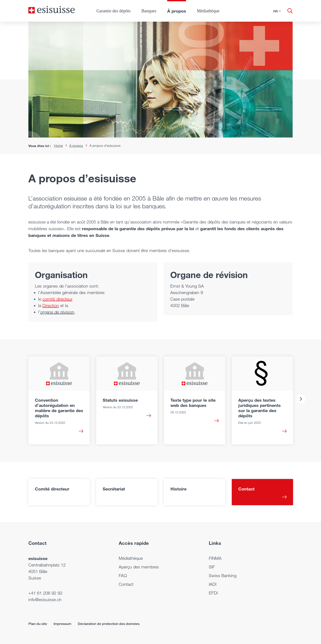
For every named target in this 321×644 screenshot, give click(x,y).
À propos (177, 11)
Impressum (62, 624)
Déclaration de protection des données (109, 624)
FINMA (215, 558)
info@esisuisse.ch (45, 600)
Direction (51, 306)
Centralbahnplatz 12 (47, 565)
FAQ (123, 576)
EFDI (213, 593)
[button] (277, 11)
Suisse (35, 578)
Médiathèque (208, 11)
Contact (126, 584)
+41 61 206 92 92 (45, 593)
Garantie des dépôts (113, 11)
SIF (212, 567)
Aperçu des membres (139, 567)
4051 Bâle (38, 571)
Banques (149, 11)
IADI (213, 584)
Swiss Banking (223, 576)
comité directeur (57, 299)
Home (58, 146)
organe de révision (57, 312)
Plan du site (38, 624)
